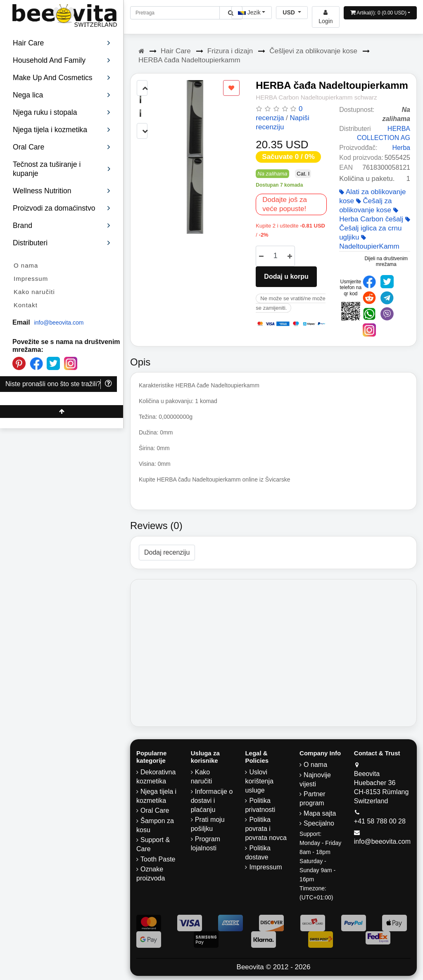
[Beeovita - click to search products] (231, 13)
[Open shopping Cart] (380, 13)
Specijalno (319, 823)
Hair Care (176, 51)
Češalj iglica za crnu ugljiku (375, 229)
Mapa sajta (320, 813)
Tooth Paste (158, 859)
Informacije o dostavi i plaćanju (212, 801)
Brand (62, 225)
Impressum (31, 279)
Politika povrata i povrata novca (266, 829)
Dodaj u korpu (286, 276)
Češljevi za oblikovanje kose (313, 51)
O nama (26, 265)
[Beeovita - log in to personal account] (326, 17)
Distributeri (62, 243)
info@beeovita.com (59, 323)
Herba (401, 148)
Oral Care (155, 810)
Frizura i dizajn (230, 51)
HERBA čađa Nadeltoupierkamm (189, 60)
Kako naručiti (34, 292)
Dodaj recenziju (167, 552)
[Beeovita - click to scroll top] (62, 412)
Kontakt (26, 305)
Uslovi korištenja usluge (259, 781)
